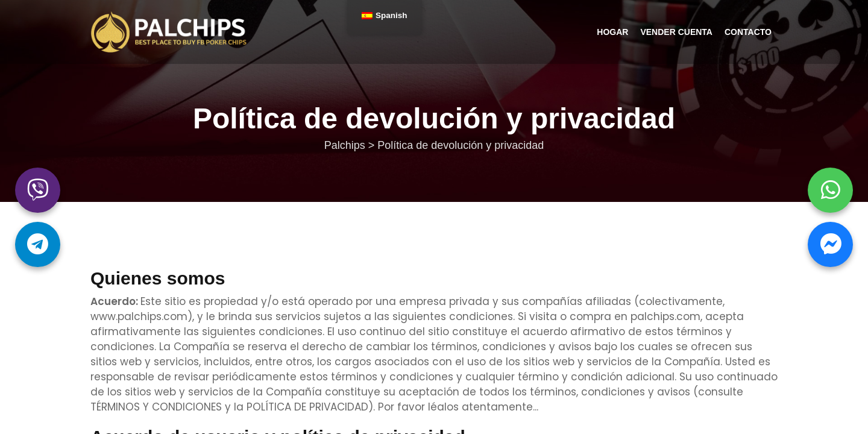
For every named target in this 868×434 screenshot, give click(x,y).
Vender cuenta (676, 32)
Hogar (612, 32)
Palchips (169, 32)
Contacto (748, 32)
